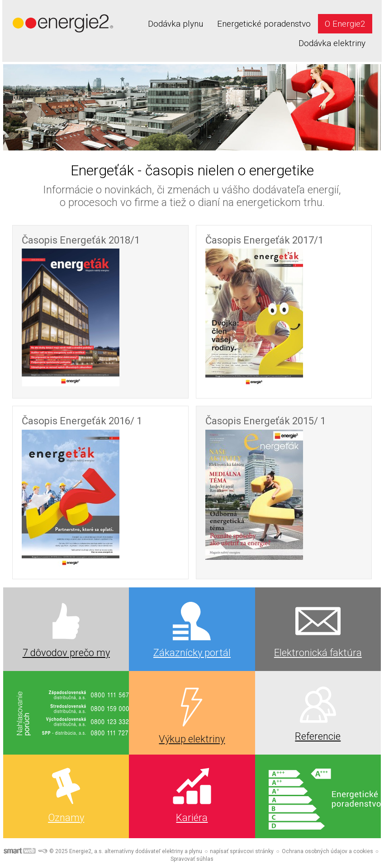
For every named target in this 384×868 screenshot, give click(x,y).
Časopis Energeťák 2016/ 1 (82, 421)
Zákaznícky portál (192, 653)
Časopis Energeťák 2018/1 (81, 240)
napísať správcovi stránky (242, 851)
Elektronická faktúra (318, 653)
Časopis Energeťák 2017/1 (264, 240)
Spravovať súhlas (192, 859)
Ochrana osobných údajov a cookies (327, 851)
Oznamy (66, 818)
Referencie (318, 736)
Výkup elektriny (192, 739)
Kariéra (192, 818)
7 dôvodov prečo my (66, 653)
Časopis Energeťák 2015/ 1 (265, 421)
